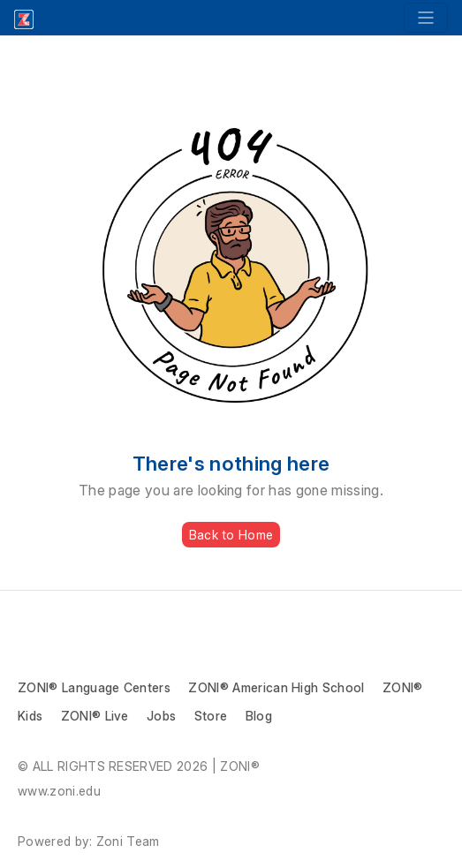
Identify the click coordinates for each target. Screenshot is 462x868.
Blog (259, 716)
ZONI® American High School (276, 687)
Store (211, 716)
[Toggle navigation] (426, 18)
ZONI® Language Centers (94, 687)
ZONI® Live (95, 716)
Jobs (161, 716)
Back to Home (231, 535)
